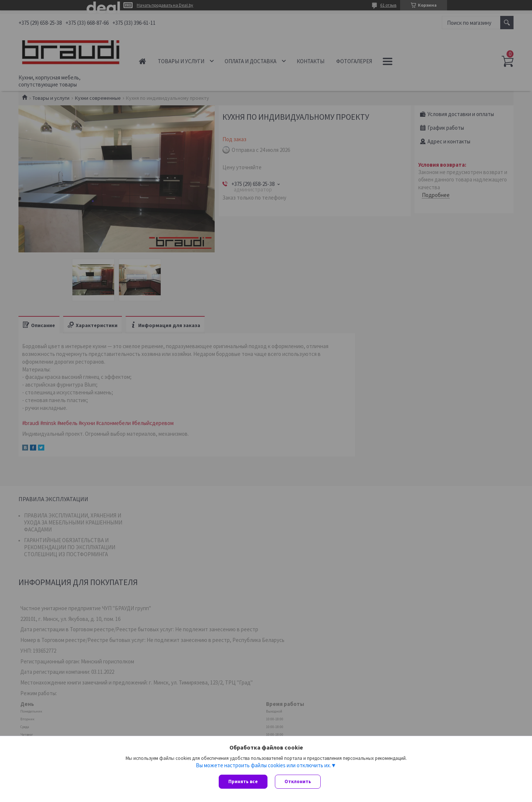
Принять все (243, 781)
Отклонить (298, 781)
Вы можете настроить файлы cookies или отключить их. (263, 765)
